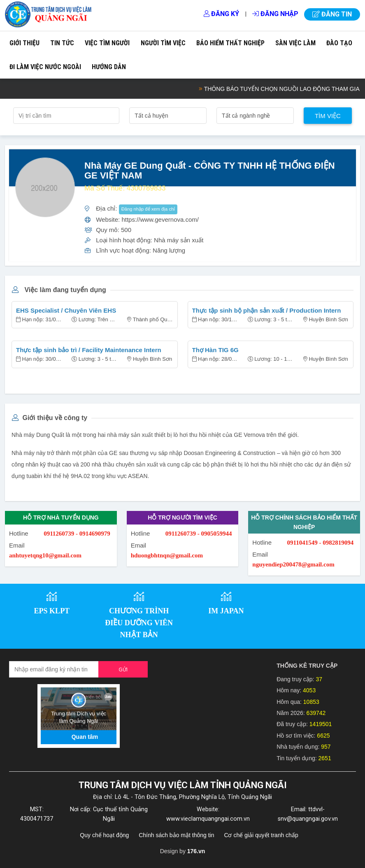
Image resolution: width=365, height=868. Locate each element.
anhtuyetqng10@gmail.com (45, 555)
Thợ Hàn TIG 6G (215, 350)
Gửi (123, 670)
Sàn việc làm (295, 43)
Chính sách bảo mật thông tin (176, 835)
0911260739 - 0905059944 (199, 534)
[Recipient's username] (54, 669)
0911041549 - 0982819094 (320, 543)
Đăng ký (221, 14)
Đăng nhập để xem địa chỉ (148, 209)
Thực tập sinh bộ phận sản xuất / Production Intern (267, 310)
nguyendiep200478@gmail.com (293, 564)
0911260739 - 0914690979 (77, 534)
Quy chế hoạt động (104, 835)
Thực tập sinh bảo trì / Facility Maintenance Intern (89, 350)
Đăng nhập (275, 14)
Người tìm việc (163, 43)
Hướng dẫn (109, 67)
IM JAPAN (226, 611)
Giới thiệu (24, 43)
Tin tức (62, 43)
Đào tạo (339, 43)
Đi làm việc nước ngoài (45, 67)
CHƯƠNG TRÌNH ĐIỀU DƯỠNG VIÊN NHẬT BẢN (139, 623)
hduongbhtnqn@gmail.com (167, 555)
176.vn (196, 851)
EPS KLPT (52, 611)
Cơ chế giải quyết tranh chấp (261, 835)
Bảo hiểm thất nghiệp (230, 43)
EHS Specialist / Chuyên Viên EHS (66, 310)
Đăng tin (332, 14)
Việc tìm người (107, 43)
